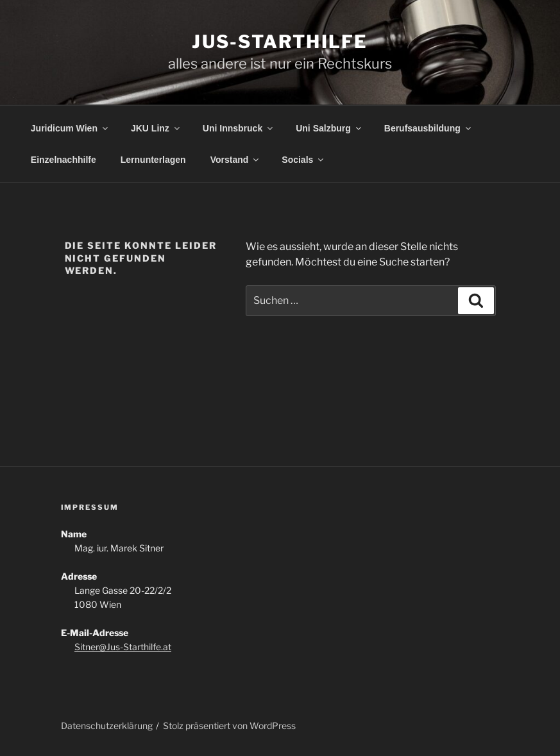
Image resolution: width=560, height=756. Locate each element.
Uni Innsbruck (239, 128)
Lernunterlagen (153, 160)
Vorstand (236, 160)
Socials (303, 160)
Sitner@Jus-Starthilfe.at (123, 647)
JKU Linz (156, 128)
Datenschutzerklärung (107, 726)
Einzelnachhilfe (64, 160)
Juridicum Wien (70, 128)
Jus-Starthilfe (280, 42)
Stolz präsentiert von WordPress (229, 726)
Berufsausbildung (428, 128)
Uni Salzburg (329, 128)
